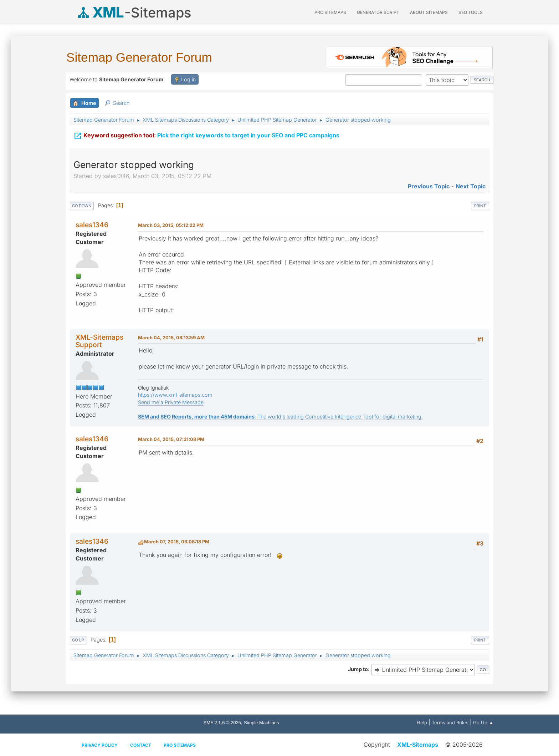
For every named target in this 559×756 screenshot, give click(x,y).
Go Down (82, 206)
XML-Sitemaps (418, 745)
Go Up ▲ (483, 722)
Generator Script (378, 12)
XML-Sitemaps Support (99, 341)
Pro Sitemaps (180, 745)
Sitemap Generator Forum (139, 57)
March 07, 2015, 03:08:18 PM (177, 542)
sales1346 (92, 225)
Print (480, 206)
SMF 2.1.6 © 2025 (222, 723)
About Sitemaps (429, 12)
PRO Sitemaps (330, 12)
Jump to (358, 669)
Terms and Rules (450, 722)
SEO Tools (471, 12)
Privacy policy (100, 745)
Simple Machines (261, 723)
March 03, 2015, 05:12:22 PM (171, 225)
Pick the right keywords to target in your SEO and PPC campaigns (206, 132)
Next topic (471, 186)
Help (422, 722)
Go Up (78, 640)
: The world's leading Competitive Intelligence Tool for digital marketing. (280, 417)
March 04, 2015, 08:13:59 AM (171, 338)
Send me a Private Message (171, 402)
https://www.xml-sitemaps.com (175, 395)
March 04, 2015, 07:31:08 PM (171, 439)
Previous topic (429, 186)
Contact (141, 745)
